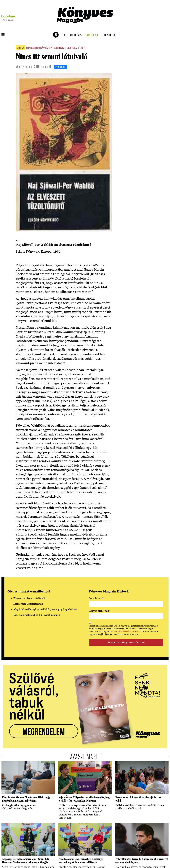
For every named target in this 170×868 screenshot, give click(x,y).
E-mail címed (97, 599)
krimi (29, 48)
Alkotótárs (77, 35)
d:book (55, 48)
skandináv (40, 48)
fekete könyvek (80, 48)
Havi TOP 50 (93, 35)
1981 (33, 48)
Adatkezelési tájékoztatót (127, 632)
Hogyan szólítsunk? (99, 611)
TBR (65, 35)
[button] (3, 35)
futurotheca (109, 35)
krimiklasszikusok (66, 48)
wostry (47, 48)
